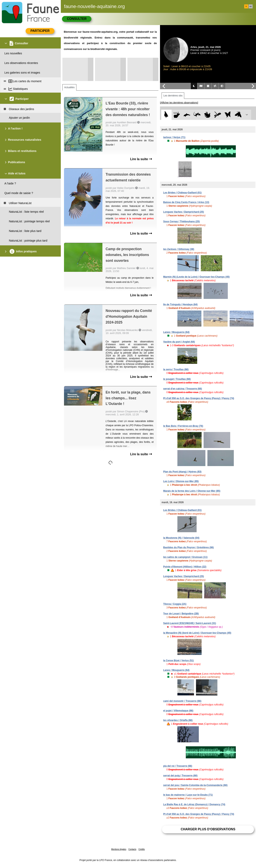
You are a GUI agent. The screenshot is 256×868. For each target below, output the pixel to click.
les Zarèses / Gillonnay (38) (179, 249)
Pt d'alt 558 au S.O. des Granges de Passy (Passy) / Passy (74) (199, 398)
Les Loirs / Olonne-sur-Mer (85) (181, 481)
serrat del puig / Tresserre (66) (180, 776)
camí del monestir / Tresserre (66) (182, 701)
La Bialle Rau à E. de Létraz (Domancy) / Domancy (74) (194, 804)
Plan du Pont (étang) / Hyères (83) (182, 472)
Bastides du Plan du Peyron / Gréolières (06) (188, 547)
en (251, 6)
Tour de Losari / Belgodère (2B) (181, 614)
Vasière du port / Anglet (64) (179, 342)
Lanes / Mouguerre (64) (176, 332)
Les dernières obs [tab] (173, 96)
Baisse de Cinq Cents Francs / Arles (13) (186, 202)
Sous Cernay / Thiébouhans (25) (181, 222)
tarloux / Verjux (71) (174, 137)
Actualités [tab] (69, 87)
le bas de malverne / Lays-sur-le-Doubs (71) (188, 795)
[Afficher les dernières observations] (179, 103)
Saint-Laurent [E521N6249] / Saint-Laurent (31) (190, 623)
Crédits (142, 849)
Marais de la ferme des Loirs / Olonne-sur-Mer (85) (192, 491)
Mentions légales (119, 849)
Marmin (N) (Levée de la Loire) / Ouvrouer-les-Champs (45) (196, 277)
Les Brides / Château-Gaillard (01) (182, 193)
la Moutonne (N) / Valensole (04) (181, 538)
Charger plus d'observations (208, 829)
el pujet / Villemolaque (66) (178, 711)
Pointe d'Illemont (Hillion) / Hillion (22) (185, 567)
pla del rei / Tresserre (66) (178, 766)
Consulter (77, 19)
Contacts (132, 849)
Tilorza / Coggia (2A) (175, 604)
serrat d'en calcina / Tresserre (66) (183, 389)
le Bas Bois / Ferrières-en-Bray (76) (183, 426)
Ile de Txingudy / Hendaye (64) (180, 305)
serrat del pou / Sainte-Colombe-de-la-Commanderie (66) (195, 785)
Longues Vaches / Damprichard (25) (183, 212)
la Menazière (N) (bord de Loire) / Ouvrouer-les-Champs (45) (197, 633)
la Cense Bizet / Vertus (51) (178, 661)
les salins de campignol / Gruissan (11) (185, 557)
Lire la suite (141, 159)
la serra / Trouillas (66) (176, 369)
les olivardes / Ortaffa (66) (178, 720)
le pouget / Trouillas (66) (177, 379)
